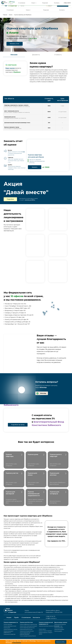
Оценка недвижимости (11, 622)
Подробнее (10, 199)
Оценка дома (33, 454)
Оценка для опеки (59, 628)
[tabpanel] (36, 72)
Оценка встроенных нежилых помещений (49, 626)
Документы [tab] (36, 55)
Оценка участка (12, 473)
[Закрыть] (70, 642)
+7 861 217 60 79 (63, 3)
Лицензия (46, 10)
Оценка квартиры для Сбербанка (23, 15)
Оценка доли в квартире (10, 634)
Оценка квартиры (8, 624)
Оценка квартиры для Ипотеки (27, 628)
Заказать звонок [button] (63, 5)
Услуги (28, 10)
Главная (5, 15)
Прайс (16, 617)
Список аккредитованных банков (28, 636)
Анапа (50, 6)
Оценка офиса (42, 629)
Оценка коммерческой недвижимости (34, 494)
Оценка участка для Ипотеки (27, 631)
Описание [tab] (14, 55)
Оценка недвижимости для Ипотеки (28, 624)
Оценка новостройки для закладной (28, 626)
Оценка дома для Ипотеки (26, 629)
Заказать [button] (35, 167)
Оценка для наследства (60, 624)
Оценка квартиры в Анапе (10, 626)
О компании (10, 10)
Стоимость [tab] (58, 55)
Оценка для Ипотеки (26, 622)
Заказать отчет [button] (15, 44)
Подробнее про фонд (18, 425)
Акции (9, 617)
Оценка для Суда (58, 626)
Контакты (62, 10)
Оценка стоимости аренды (45, 631)
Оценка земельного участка (10, 629)
